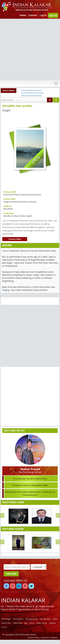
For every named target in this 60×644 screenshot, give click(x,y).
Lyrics (32, 623)
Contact (33, 15)
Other (55, 619)
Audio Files (6, 623)
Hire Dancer (18, 619)
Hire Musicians (32, 619)
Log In (43, 15)
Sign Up (53, 15)
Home (23, 15)
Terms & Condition (49, 638)
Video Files (18, 623)
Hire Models (45, 619)
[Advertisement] (29, 49)
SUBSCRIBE (11, 574)
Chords (52, 623)
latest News (9, 91)
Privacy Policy (33, 638)
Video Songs (42, 623)
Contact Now (15, 239)
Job (26, 623)
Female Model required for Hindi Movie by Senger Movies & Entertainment (32, 93)
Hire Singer (6, 619)
